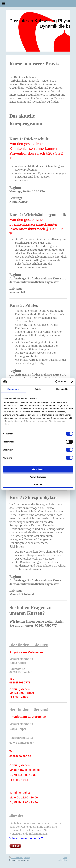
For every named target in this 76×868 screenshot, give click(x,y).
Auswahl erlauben (38, 477)
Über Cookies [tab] (63, 389)
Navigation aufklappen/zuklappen (38, 3)
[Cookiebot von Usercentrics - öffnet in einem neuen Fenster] (55, 382)
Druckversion (16, 858)
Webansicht (63, 860)
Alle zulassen (38, 469)
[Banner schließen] (72, 382)
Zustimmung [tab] (13, 389)
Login (65, 858)
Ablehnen (38, 484)
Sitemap (27, 858)
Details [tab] (38, 389)
